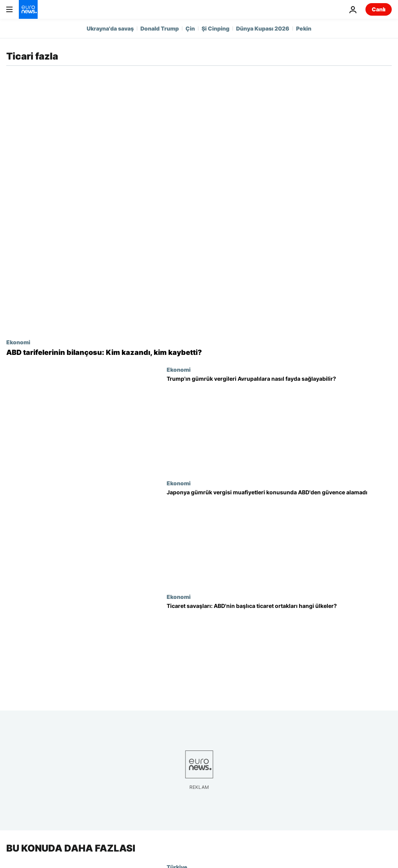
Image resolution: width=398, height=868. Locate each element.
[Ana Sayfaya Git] (28, 9)
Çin (190, 28)
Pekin (304, 28)
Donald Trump (160, 28)
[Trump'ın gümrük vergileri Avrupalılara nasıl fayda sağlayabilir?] (279, 423)
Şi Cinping (215, 28)
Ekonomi (18, 342)
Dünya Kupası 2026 (263, 28)
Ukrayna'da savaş (110, 28)
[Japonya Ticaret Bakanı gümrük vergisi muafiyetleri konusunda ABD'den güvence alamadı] (279, 537)
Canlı (379, 9)
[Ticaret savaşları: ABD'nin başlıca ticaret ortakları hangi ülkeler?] (279, 650)
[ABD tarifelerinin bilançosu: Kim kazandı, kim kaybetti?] (199, 353)
